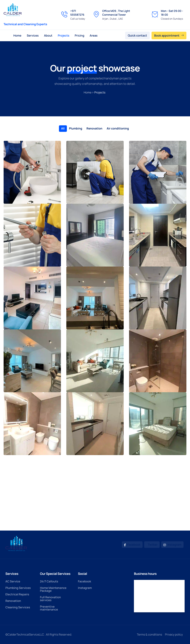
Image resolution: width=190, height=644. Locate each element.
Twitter (152, 545)
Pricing (80, 35)
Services (33, 35)
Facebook (132, 545)
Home (17, 35)
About (48, 35)
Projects (63, 35)
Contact (92, 48)
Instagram (172, 545)
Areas (94, 35)
